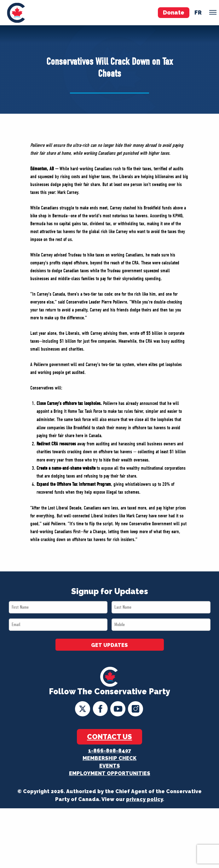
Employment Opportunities (110, 773)
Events (110, 766)
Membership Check (109, 758)
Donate (174, 12)
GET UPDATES (109, 645)
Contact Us (109, 737)
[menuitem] (16, 13)
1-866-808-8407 (110, 751)
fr (198, 12)
